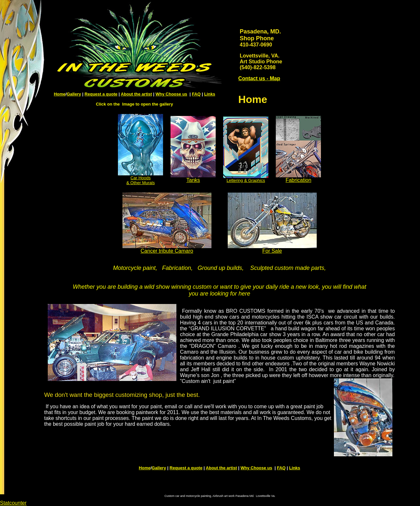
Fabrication (298, 178)
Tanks (193, 178)
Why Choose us (172, 94)
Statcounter (13, 503)
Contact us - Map (259, 78)
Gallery (74, 94)
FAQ (196, 94)
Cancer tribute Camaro (167, 251)
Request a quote (101, 94)
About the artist (136, 94)
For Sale (272, 251)
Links (210, 94)
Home (60, 94)
